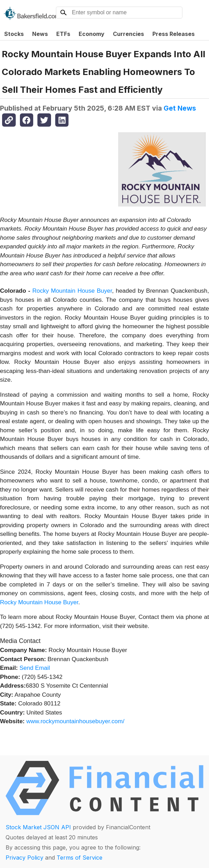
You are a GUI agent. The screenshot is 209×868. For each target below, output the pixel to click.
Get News (180, 108)
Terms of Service (80, 858)
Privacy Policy (24, 858)
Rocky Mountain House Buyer (72, 291)
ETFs (63, 34)
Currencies (128, 34)
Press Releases (174, 34)
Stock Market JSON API (38, 827)
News (40, 34)
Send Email (35, 668)
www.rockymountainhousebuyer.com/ (75, 721)
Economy (92, 34)
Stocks (14, 34)
